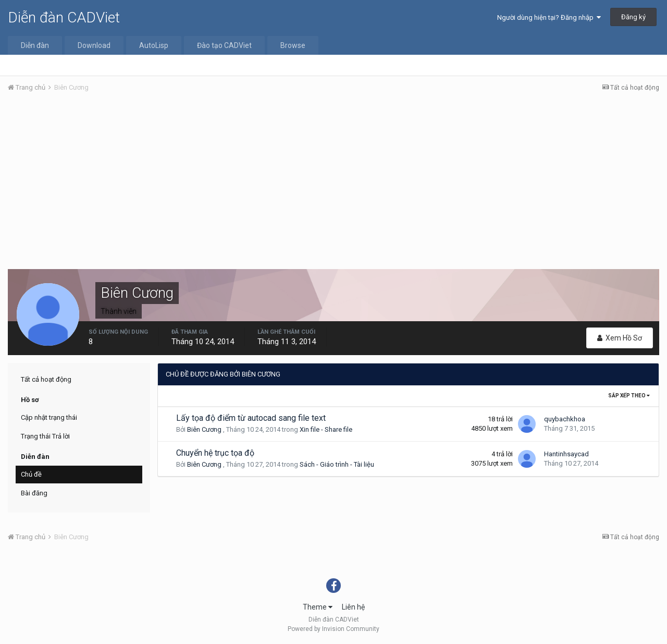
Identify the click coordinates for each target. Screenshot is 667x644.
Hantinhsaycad (566, 454)
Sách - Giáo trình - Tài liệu (337, 464)
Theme (318, 607)
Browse (293, 45)
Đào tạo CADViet (224, 45)
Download (94, 45)
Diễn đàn (35, 45)
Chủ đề (31, 474)
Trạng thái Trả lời (45, 436)
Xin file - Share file (326, 429)
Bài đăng (34, 493)
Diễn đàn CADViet (64, 17)
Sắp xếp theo (629, 396)
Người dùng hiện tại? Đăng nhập (549, 17)
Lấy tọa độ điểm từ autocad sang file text (251, 418)
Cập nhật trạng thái (49, 417)
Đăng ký (633, 17)
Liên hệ (353, 607)
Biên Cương (204, 429)
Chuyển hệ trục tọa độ (215, 453)
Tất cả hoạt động (46, 379)
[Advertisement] (333, 179)
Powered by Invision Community (333, 629)
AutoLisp (154, 45)
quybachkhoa (565, 419)
